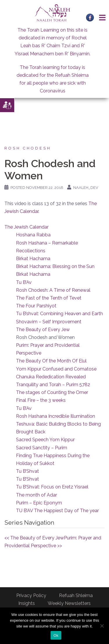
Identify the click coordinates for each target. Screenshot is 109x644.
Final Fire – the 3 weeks (41, 400)
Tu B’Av (24, 282)
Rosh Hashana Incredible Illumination (56, 416)
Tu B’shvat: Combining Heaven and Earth (59, 314)
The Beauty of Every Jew (43, 330)
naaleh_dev (86, 188)
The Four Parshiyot (36, 306)
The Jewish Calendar (26, 227)
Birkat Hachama (33, 259)
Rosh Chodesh (28, 148)
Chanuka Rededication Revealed (51, 377)
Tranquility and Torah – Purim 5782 (53, 385)
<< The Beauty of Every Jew (34, 538)
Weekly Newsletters (69, 603)
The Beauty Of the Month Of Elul (51, 361)
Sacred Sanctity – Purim (42, 448)
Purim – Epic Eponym (39, 503)
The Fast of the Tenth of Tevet (49, 298)
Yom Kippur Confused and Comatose (56, 369)
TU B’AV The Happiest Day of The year (57, 511)
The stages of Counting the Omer (52, 392)
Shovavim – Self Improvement (49, 322)
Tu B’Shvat (27, 471)
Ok (56, 635)
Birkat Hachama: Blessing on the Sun (55, 266)
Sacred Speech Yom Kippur (45, 440)
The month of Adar (36, 495)
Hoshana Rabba (33, 235)
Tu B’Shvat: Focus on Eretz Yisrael (52, 487)
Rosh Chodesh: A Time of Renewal (53, 290)
